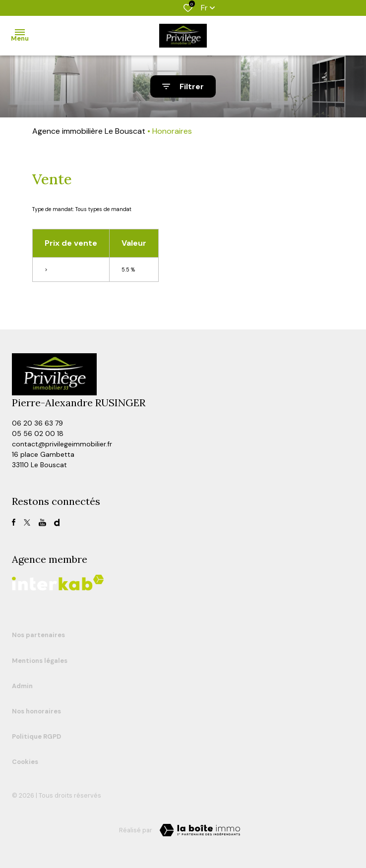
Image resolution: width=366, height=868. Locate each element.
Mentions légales (40, 661)
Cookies (25, 762)
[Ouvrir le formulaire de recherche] (183, 86)
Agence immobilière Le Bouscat (89, 131)
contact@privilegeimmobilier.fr (62, 444)
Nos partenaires (38, 635)
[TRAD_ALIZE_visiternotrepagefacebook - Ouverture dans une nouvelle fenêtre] (14, 522)
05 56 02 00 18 (38, 434)
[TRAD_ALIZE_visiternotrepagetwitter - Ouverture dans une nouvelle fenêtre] (27, 522)
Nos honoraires (36, 711)
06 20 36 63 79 (37, 423)
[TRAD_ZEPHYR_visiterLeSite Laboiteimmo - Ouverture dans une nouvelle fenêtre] (200, 830)
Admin (22, 686)
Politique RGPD (36, 736)
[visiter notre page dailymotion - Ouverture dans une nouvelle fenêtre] (57, 522)
